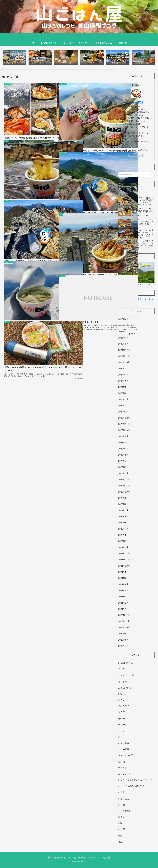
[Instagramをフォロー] (136, 156)
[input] (136, 175)
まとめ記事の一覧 (58, 858)
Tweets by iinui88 (126, 191)
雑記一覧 (109, 858)
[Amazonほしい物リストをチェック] (142, 156)
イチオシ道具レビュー (96, 858)
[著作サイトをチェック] (130, 156)
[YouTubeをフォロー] (139, 156)
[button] (152, 175)
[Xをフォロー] (133, 156)
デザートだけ (71, 858)
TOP (48, 858)
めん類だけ (82, 858)
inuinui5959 (136, 103)
